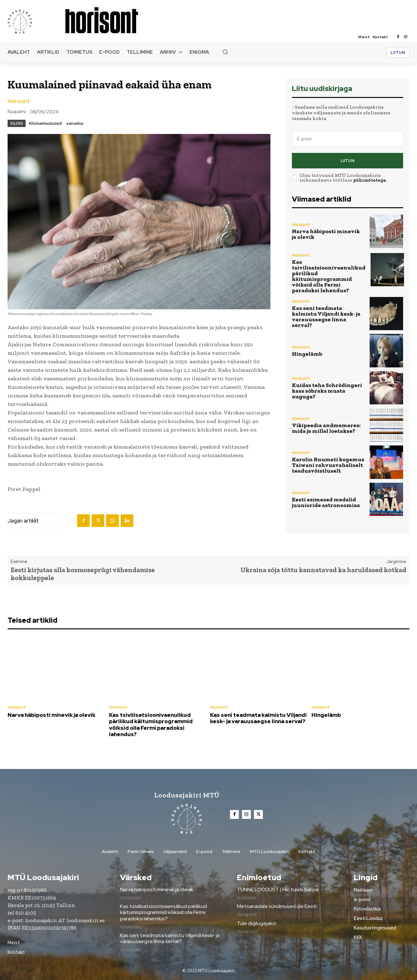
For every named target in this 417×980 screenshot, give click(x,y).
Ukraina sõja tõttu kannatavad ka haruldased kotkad (323, 570)
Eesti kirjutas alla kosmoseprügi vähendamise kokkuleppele (83, 574)
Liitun (347, 161)
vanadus (75, 123)
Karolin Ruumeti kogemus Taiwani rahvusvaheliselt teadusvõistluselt (328, 465)
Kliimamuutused (45, 123)
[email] (347, 139)
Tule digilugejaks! (257, 923)
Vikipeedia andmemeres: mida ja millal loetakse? (326, 428)
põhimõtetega (369, 180)
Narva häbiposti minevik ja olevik (326, 234)
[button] (225, 52)
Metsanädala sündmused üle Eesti (277, 906)
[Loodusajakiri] (36, 21)
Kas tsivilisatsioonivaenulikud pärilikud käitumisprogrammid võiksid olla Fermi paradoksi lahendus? (329, 276)
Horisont (19, 101)
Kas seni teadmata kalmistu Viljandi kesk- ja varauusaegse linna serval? (326, 317)
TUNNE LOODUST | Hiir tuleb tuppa (278, 889)
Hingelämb (307, 354)
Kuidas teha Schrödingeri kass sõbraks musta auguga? (327, 391)
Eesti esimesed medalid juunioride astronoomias (326, 502)
